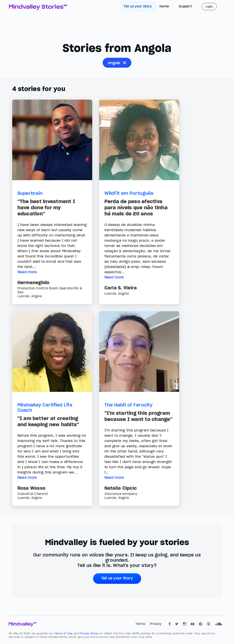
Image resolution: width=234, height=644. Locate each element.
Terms (141, 624)
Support (185, 6)
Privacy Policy (89, 633)
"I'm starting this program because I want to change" (138, 416)
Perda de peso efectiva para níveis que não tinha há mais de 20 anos (136, 208)
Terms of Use (64, 633)
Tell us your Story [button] (117, 578)
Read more (27, 272)
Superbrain (30, 193)
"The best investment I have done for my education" (46, 208)
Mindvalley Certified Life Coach (45, 408)
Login (209, 6)
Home (164, 6)
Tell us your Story (138, 6)
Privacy (156, 624)
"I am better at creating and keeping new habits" (48, 421)
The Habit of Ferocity (128, 405)
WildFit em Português (129, 193)
